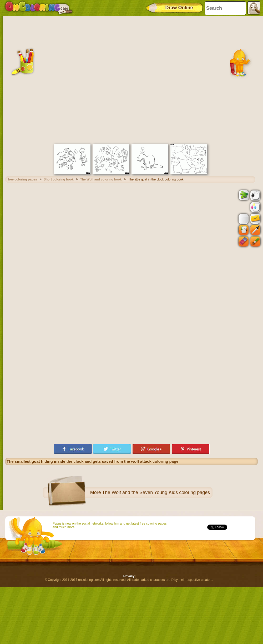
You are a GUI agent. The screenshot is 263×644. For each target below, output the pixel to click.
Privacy (129, 576)
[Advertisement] (65, 79)
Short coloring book (59, 179)
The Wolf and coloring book (101, 179)
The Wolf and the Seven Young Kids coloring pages (156, 492)
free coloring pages (22, 179)
